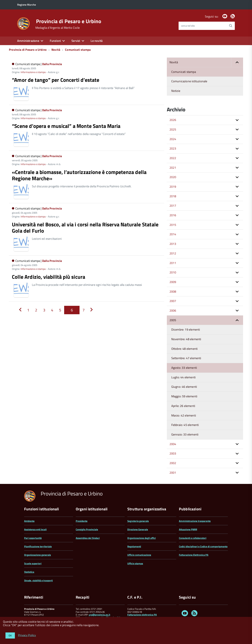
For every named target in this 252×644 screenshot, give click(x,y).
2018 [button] (173, 196)
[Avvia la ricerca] (231, 26)
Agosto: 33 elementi (184, 368)
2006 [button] (173, 311)
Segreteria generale (138, 521)
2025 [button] (173, 129)
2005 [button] (173, 320)
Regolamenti (134, 546)
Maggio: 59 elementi (184, 396)
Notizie (176, 91)
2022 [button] (173, 158)
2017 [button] (173, 206)
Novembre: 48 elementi (186, 339)
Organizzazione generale (38, 555)
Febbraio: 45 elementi (185, 425)
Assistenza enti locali (35, 529)
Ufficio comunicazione (139, 555)
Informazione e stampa (33, 72)
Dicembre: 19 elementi (186, 330)
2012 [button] (173, 253)
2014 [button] (173, 234)
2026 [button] (173, 120)
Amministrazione (28, 41)
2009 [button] (173, 282)
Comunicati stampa (78, 50)
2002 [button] (173, 463)
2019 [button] (173, 187)
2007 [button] (173, 301)
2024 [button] (173, 139)
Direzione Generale (138, 529)
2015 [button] (173, 225)
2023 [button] (173, 148)
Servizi (76, 41)
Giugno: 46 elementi (184, 387)
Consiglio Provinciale (87, 529)
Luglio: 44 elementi (183, 377)
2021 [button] (173, 168)
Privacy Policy (27, 635)
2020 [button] (173, 177)
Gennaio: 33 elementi (185, 434)
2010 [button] (173, 272)
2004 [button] (173, 444)
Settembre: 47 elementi (186, 358)
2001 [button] (173, 473)
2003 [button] (173, 453)
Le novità (97, 41)
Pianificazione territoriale (38, 546)
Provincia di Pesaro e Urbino (69, 21)
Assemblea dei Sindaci (88, 538)
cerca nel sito (188, 26)
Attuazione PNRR (188, 529)
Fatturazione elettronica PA (142, 615)
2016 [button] (173, 215)
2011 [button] (173, 263)
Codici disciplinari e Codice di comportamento (203, 546)
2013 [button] (173, 244)
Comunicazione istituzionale (189, 81)
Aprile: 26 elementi (183, 406)
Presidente (82, 521)
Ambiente (29, 521)
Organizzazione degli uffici (142, 538)
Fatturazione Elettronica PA (194, 555)
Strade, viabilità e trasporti (38, 580)
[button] (237, 62)
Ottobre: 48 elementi (185, 349)
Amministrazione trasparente (195, 521)
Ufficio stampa (135, 563)
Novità (56, 50)
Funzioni (55, 41)
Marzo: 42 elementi (184, 415)
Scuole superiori (33, 563)
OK (10, 635)
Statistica (29, 572)
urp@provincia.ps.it (99, 615)
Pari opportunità (33, 538)
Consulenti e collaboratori (193, 538)
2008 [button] (173, 292)
